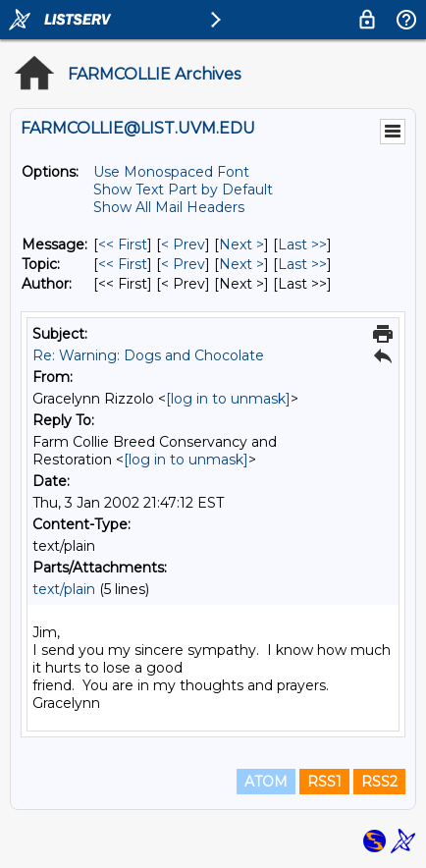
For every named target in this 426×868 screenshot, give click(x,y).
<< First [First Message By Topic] (123, 264)
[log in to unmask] (228, 399)
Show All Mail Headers (169, 207)
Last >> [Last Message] (302, 244)
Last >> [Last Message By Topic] (302, 264)
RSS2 (379, 782)
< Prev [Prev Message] (183, 244)
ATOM (266, 782)
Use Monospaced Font (171, 172)
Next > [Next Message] (241, 244)
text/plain (64, 589)
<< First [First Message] (123, 244)
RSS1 (324, 782)
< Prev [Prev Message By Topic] (183, 264)
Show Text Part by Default (183, 190)
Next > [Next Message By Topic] (241, 264)
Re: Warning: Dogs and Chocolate (148, 355)
